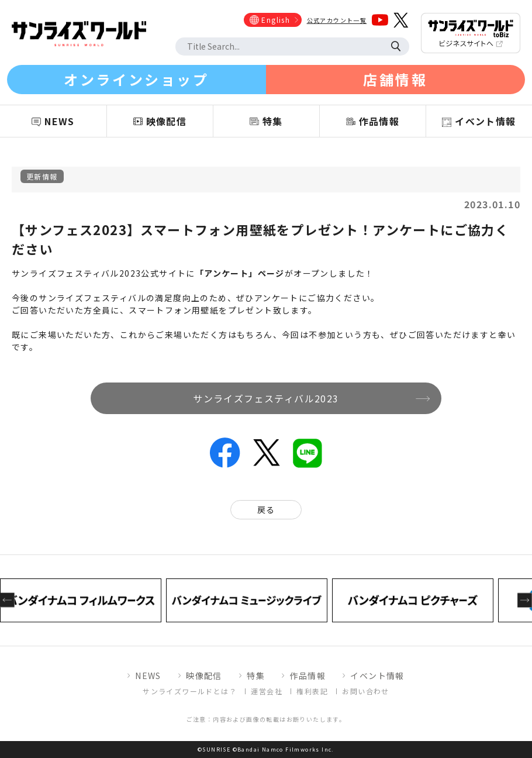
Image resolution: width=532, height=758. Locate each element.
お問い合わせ (365, 691)
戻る (266, 509)
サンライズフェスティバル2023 (266, 398)
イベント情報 (377, 676)
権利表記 (312, 691)
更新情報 (42, 176)
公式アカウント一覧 (337, 20)
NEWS (148, 676)
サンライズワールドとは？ (190, 691)
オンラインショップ (136, 79)
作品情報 (308, 676)
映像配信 (204, 676)
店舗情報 (395, 79)
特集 (256, 676)
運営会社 (267, 691)
